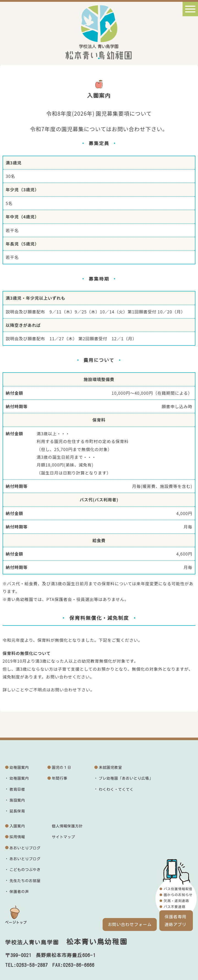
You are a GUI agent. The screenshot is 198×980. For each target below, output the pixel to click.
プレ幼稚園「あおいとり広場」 (126, 778)
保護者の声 (19, 892)
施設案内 (17, 800)
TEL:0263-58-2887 (26, 965)
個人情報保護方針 (67, 826)
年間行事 (60, 778)
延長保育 (17, 811)
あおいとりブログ (25, 848)
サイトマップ (63, 837)
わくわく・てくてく (116, 789)
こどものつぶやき (25, 870)
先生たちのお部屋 (25, 881)
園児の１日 (61, 767)
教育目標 (17, 789)
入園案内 (17, 826)
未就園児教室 (110, 767)
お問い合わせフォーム (130, 924)
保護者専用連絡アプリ (175, 921)
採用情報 (17, 837)
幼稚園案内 (19, 767)
